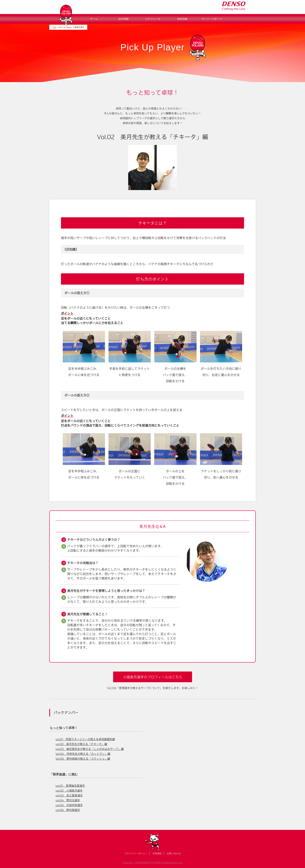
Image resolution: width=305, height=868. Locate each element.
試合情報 (123, 19)
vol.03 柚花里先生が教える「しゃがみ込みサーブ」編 (90, 749)
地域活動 (182, 19)
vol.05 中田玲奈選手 (69, 805)
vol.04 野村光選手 (68, 800)
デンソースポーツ (212, 19)
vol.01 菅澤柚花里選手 (70, 786)
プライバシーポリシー (136, 853)
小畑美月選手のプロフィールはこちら (153, 677)
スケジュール (153, 19)
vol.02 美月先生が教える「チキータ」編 (81, 744)
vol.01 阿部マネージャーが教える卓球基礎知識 (85, 739)
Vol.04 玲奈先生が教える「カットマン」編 (83, 754)
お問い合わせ (174, 853)
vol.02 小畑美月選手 (69, 790)
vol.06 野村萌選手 (68, 810)
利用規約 (157, 853)
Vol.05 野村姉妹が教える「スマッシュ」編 (83, 759)
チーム (94, 19)
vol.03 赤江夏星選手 (69, 795)
